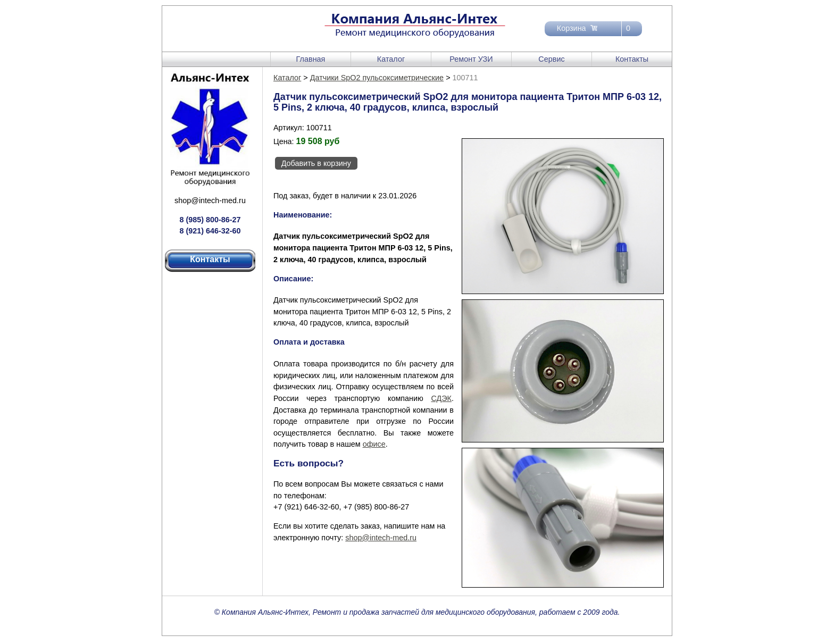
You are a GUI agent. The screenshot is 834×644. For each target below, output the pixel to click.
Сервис (551, 59)
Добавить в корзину (316, 163)
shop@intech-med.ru (210, 200)
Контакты (632, 59)
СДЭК (441, 398)
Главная (311, 59)
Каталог (391, 59)
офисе (374, 444)
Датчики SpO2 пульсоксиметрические (377, 78)
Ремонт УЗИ (471, 59)
